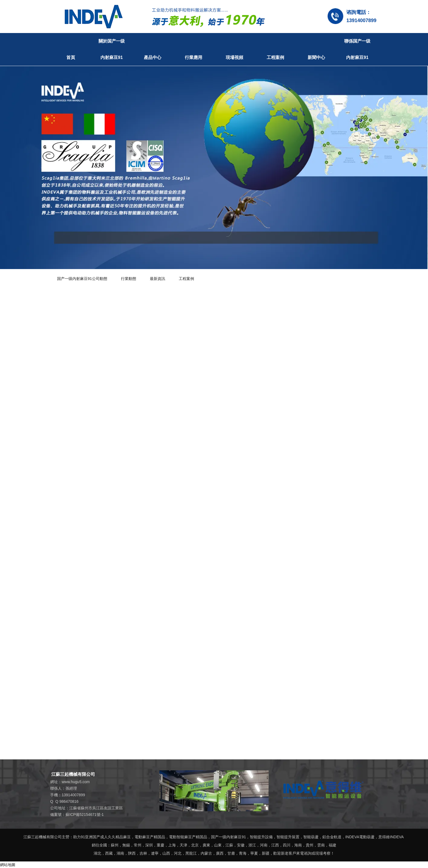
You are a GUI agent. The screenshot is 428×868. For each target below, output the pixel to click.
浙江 (252, 845)
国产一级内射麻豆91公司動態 (82, 279)
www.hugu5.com (76, 782)
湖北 (97, 853)
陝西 (132, 853)
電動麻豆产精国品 (150, 837)
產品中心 (153, 57)
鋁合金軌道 (332, 837)
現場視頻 (234, 57)
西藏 (109, 853)
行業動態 (129, 279)
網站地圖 (8, 865)
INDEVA (352, 837)
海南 (298, 845)
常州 (138, 845)
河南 (264, 845)
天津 (183, 845)
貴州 (310, 845)
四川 (287, 845)
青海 (243, 853)
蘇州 (115, 845)
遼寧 (155, 853)
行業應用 (194, 57)
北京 (195, 845)
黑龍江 (191, 853)
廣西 (220, 853)
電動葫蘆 (367, 837)
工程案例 (275, 57)
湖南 (120, 853)
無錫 (126, 845)
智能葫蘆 (311, 837)
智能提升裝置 (288, 837)
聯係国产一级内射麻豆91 (357, 49)
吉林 (143, 853)
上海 (172, 845)
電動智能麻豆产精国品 (188, 837)
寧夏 (254, 853)
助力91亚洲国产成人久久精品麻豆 (102, 837)
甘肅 (231, 853)
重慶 (160, 845)
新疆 (266, 853)
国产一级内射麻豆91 (228, 837)
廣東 (206, 845)
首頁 (71, 57)
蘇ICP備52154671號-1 (85, 815)
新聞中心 (316, 57)
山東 (218, 845)
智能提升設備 (261, 837)
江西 (275, 845)
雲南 (321, 845)
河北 (178, 853)
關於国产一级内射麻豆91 (112, 49)
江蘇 (229, 845)
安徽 (241, 845)
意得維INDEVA (391, 837)
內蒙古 (206, 853)
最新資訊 (157, 279)
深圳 (149, 845)
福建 (332, 845)
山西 (166, 853)
